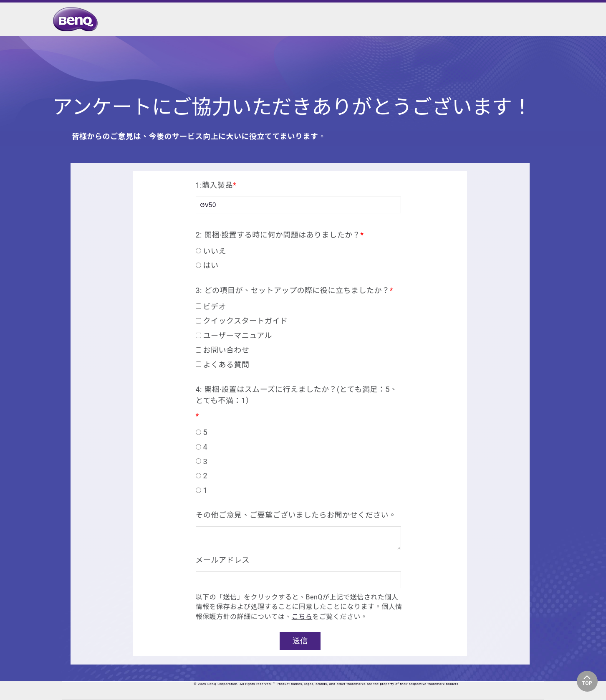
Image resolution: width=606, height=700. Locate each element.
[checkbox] (298, 257)
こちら (302, 617)
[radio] (298, 251)
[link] (78, 19)
